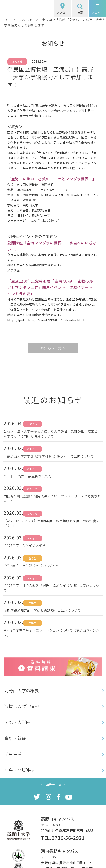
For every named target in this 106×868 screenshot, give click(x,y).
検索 (80, 9)
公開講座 (13, 270)
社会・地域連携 (19, 770)
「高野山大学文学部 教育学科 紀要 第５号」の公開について (49, 456)
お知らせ (26, 20)
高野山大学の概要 (22, 690)
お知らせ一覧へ (53, 348)
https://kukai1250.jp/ (44, 220)
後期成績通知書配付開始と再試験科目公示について (42, 610)
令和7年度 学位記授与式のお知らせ (31, 566)
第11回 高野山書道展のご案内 (27, 476)
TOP (7, 20)
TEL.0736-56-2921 (63, 838)
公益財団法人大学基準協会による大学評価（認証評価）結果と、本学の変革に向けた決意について (52, 434)
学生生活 (13, 754)
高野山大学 (21, 9)
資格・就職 (15, 738)
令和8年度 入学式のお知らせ (26, 545)
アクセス (62, 9)
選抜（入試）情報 (22, 706)
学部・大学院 (17, 722)
